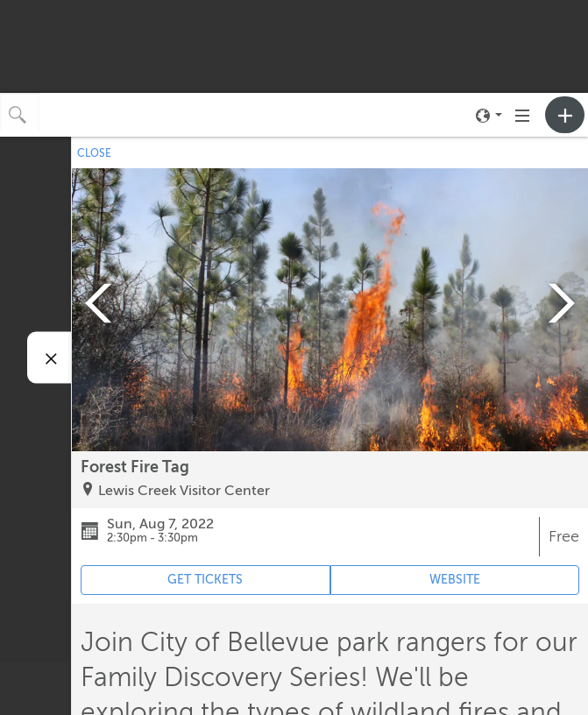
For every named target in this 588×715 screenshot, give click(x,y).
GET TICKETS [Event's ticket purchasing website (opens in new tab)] (205, 580)
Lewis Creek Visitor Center (184, 491)
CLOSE (94, 153)
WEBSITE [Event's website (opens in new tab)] (455, 580)
